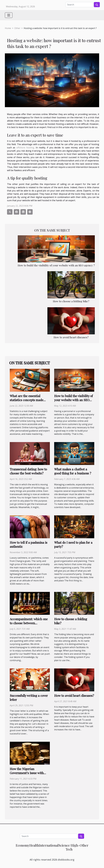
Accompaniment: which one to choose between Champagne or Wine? (29, 623)
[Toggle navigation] (9, 15)
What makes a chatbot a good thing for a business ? (73, 471)
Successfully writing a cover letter (29, 698)
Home (8, 28)
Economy (23, 845)
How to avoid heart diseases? (71, 337)
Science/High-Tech (69, 847)
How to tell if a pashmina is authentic (29, 544)
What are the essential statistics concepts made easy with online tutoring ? (28, 400)
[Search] (79, 5)
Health (34, 845)
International (49, 845)
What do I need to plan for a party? (73, 544)
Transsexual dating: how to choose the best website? (28, 471)
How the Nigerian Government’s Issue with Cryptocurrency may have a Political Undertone (29, 775)
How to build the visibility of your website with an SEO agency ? (56, 265)
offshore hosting (25, 148)
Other (17, 28)
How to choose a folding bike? (71, 301)
